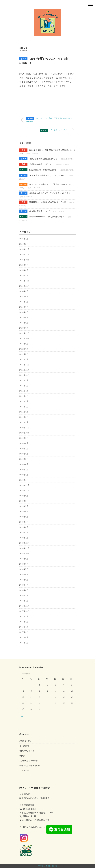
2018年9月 (24, 559)
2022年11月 (24, 333)
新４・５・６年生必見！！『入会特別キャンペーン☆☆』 (46, 186)
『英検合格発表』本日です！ (37, 164)
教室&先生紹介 (26, 741)
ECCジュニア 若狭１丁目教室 (48, 866)
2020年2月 (24, 475)
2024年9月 (24, 291)
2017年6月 (24, 632)
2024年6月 (24, 296)
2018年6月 (24, 574)
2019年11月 (24, 490)
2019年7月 (24, 506)
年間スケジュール (27, 751)
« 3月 (22, 717)
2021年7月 (24, 391)
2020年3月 (24, 470)
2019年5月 (24, 517)
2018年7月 (24, 569)
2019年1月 (24, 538)
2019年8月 (24, 501)
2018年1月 (24, 601)
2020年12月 (24, 428)
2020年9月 (24, 438)
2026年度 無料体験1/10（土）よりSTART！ (43, 175)
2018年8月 (24, 564)
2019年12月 (24, 485)
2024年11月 (24, 286)
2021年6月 (24, 396)
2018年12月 (24, 543)
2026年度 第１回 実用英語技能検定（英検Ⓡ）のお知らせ (47, 151)
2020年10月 (24, 433)
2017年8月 (24, 622)
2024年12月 (24, 281)
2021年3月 (24, 412)
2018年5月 (24, 580)
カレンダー (24, 770)
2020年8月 (24, 443)
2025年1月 (24, 275)
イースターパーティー (55, 130)
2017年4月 (24, 637)
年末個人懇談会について (35, 211)
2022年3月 (24, 359)
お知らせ (23, 48)
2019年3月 (24, 527)
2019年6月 (24, 511)
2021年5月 (24, 401)
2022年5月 (24, 354)
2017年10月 (24, 611)
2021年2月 (24, 417)
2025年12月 (24, 249)
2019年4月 (24, 522)
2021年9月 (24, 380)
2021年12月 (24, 365)
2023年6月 (24, 317)
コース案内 (24, 746)
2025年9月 (24, 265)
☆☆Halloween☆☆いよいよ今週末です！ (42, 217)
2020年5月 (24, 459)
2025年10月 (24, 260)
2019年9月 (24, 496)
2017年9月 (24, 616)
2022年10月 (24, 338)
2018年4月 (24, 585)
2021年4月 (24, 407)
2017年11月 (24, 606)
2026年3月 (24, 239)
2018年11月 (24, 548)
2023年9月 (24, 312)
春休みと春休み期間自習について (38, 159)
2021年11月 (24, 370)
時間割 (22, 756)
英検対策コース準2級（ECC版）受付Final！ (43, 202)
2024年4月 (24, 302)
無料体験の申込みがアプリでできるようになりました (47, 193)
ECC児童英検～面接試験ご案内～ (39, 170)
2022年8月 (24, 349)
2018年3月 (24, 590)
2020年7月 (24, 449)
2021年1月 (24, 422)
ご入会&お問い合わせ (28, 761)
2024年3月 (24, 307)
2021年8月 (24, 386)
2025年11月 (24, 254)
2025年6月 (24, 270)
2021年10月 (24, 375)
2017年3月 (24, 643)
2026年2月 (24, 244)
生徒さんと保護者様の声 (30, 766)
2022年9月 (24, 344)
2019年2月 (24, 532)
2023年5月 (24, 323)
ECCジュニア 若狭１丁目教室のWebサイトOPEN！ (50, 120)
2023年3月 (24, 328)
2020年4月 (24, 464)
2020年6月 (24, 454)
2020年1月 (24, 480)
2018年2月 (24, 595)
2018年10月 (24, 553)
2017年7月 (24, 627)
